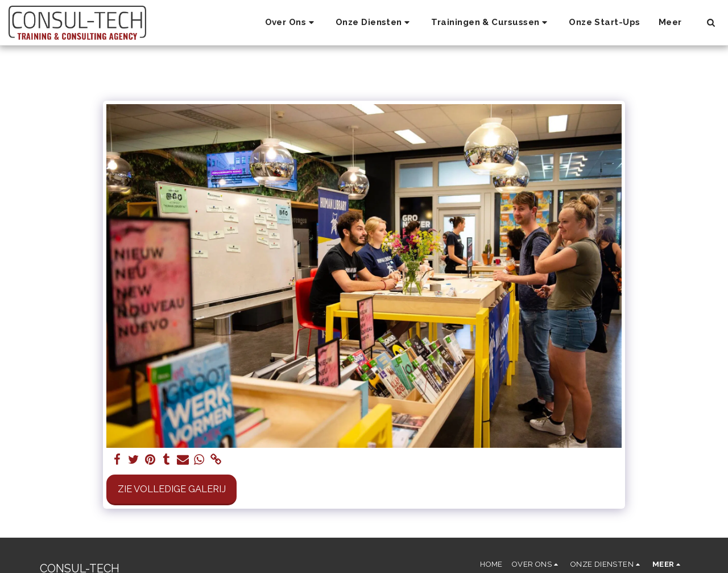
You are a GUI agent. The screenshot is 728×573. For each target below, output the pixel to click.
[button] (291, 23)
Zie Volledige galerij (172, 489)
